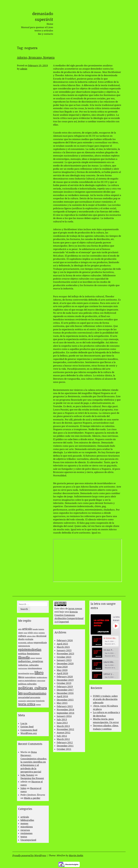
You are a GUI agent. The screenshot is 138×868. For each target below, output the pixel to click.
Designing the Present (32, 778)
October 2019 (64, 683)
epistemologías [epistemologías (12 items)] (30, 650)
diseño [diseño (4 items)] (21, 639)
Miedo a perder (32, 798)
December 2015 (65, 700)
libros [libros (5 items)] (21, 677)
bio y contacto (46, 34)
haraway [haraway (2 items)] (39, 658)
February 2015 (65, 706)
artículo (25, 817)
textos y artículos (44, 31)
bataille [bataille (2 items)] (35, 629)
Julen (23, 788)
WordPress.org (29, 733)
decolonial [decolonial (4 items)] (41, 636)
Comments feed (29, 730)
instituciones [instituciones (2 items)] (23, 668)
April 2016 (62, 696)
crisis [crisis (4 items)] (30, 633)
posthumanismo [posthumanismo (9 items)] (35, 693)
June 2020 (62, 667)
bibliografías (27, 820)
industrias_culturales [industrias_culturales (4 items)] (28, 665)
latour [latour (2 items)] (32, 674)
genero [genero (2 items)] (33, 658)
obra (62, 609)
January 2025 (64, 650)
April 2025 (62, 644)
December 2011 (65, 746)
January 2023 (64, 660)
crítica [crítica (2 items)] (36, 633)
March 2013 (63, 726)
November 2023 (65, 654)
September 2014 (65, 713)
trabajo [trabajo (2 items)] (38, 705)
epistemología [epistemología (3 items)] (24, 646)
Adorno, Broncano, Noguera (36, 58)
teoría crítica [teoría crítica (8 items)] (27, 704)
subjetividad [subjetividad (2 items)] (31, 701)
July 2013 (62, 719)
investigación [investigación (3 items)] (24, 673)
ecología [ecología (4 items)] (29, 639)
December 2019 (65, 680)
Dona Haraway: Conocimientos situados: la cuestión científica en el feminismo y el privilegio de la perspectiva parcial (34, 762)
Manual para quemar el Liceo (37, 27)
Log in (24, 723)
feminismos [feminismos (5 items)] (33, 654)
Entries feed (27, 727)
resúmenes (26, 833)
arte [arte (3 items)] (20, 629)
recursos (25, 830)
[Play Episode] (116, 626)
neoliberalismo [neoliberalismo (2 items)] (42, 677)
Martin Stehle (76, 855)
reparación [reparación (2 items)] (22, 701)
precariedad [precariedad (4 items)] (24, 697)
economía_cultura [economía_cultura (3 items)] (26, 643)
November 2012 (65, 729)
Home (50, 24)
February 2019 (65, 687)
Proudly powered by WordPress (29, 855)
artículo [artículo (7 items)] (27, 629)
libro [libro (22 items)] (39, 673)
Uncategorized (28, 840)
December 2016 (65, 693)
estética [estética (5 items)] (22, 654)
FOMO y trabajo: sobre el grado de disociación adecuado (105, 699)
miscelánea (27, 827)
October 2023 (64, 657)
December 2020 (65, 664)
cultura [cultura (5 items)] (22, 636)
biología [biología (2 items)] (41, 629)
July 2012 (62, 736)
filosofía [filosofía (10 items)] (24, 657)
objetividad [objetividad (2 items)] (41, 681)
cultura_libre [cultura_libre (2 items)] (31, 636)
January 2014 (64, 716)
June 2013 (62, 723)
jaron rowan (75, 609)
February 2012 (65, 743)
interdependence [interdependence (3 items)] (35, 668)
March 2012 (63, 739)
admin (24, 69)
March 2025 (63, 647)
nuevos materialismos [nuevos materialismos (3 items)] (27, 681)
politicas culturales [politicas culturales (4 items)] (27, 684)
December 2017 (65, 690)
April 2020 (62, 673)
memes (24, 823)
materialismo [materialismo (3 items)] (30, 677)
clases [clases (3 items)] (21, 633)
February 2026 (65, 640)
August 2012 (64, 733)
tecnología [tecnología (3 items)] (40, 701)
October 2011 (64, 749)
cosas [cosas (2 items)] (25, 633)
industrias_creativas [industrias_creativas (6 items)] (31, 661)
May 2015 (62, 703)
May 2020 (62, 670)
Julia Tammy (27, 775)
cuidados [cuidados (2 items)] (42, 633)
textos (24, 837)
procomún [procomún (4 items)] (35, 697)
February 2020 (65, 677)
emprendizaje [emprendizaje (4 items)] (40, 643)
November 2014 (65, 710)
